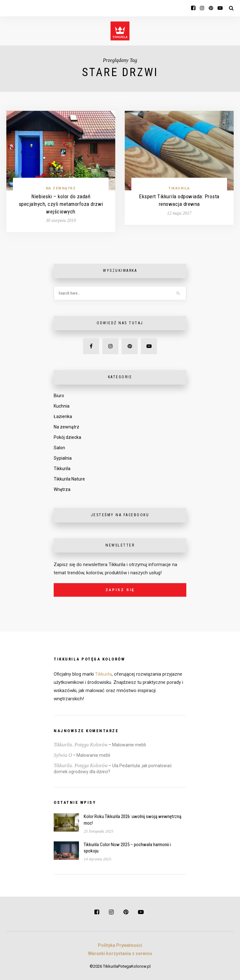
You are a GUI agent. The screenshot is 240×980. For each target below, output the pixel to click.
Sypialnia (63, 458)
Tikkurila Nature (69, 479)
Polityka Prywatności (120, 945)
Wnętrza (62, 489)
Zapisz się (120, 590)
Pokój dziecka (67, 437)
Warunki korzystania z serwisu (120, 953)
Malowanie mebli (129, 745)
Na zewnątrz (61, 188)
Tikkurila (179, 188)
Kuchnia (62, 406)
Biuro (59, 396)
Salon (59, 448)
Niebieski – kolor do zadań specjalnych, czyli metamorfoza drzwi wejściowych (61, 204)
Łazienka (63, 416)
